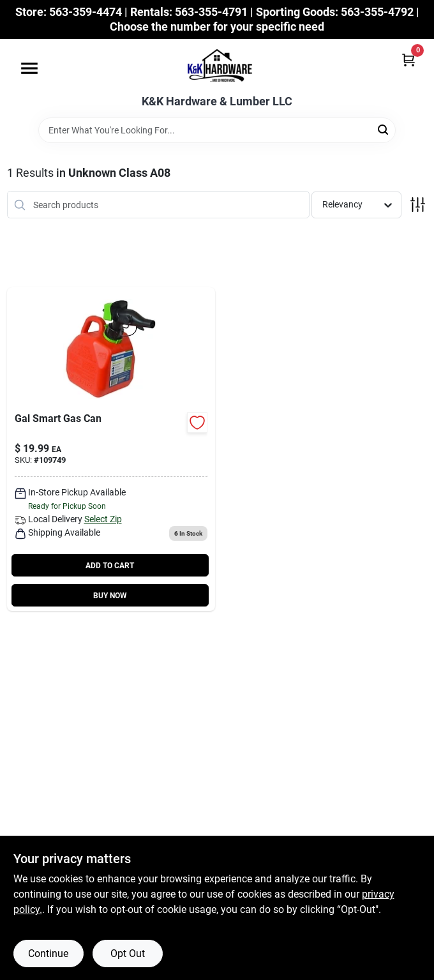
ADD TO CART (110, 566)
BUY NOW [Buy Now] (110, 596)
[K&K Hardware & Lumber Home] (217, 67)
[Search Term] (217, 130)
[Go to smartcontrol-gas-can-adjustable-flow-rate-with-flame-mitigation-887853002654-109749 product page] (111, 449)
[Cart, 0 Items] (408, 60)
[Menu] (29, 68)
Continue (48, 954)
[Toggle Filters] (418, 205)
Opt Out (128, 954)
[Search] (384, 129)
